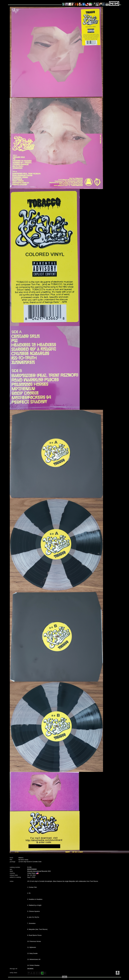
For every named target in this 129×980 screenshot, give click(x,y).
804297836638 (32, 869)
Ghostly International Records (37, 871)
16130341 (30, 969)
